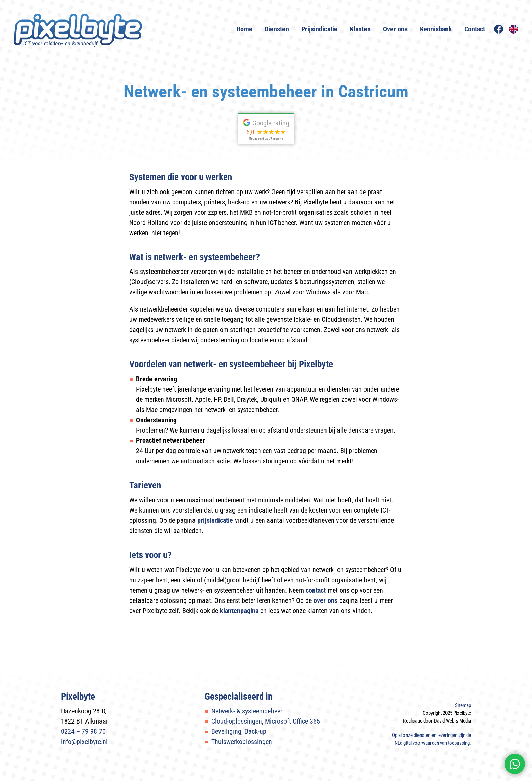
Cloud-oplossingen (237, 721)
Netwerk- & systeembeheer (247, 711)
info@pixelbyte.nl (84, 742)
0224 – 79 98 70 (83, 731)
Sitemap (463, 705)
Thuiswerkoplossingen (242, 742)
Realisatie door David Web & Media (437, 721)
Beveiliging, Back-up (239, 731)
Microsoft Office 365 (292, 721)
